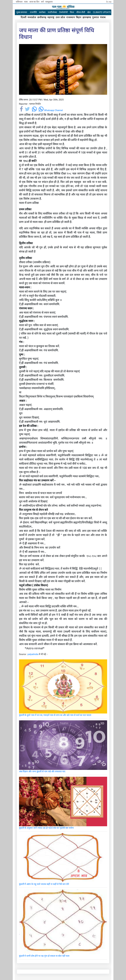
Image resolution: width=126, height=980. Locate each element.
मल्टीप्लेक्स (52, 12)
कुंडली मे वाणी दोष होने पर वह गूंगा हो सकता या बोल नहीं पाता (44, 956)
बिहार (79, 17)
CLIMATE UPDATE (102, 12)
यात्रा (26, 2)
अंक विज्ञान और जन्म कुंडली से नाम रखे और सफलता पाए (42, 771)
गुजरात (96, 17)
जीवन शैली (81, 12)
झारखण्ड (87, 17)
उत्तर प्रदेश (60, 17)
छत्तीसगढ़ (42, 17)
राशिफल (19, 2)
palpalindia (33, 654)
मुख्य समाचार (22, 12)
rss (109, 2)
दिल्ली (24, 17)
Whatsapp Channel (51, 110)
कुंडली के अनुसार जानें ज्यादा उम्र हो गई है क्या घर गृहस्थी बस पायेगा (46, 828)
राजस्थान (71, 17)
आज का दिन (35, 2)
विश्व (72, 12)
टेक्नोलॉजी (63, 12)
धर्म (43, 2)
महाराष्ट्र (51, 17)
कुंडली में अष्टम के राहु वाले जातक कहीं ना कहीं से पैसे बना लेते (44, 884)
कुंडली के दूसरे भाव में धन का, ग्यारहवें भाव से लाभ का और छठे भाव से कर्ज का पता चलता (55, 715)
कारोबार (42, 12)
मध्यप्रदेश (32, 17)
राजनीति (33, 12)
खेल (89, 12)
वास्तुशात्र (49, 2)
